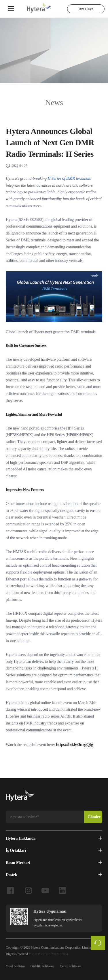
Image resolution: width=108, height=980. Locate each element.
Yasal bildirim (15, 966)
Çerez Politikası (71, 966)
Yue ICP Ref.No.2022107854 (48, 953)
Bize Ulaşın (86, 9)
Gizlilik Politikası (42, 966)
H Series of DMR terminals (69, 178)
